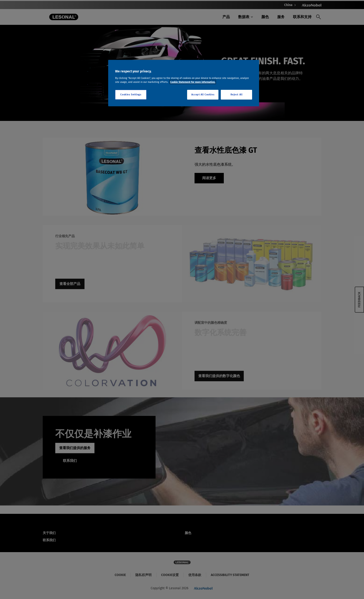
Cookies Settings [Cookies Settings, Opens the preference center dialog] (131, 94)
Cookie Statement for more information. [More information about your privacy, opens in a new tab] (193, 82)
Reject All (237, 94)
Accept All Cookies (203, 94)
